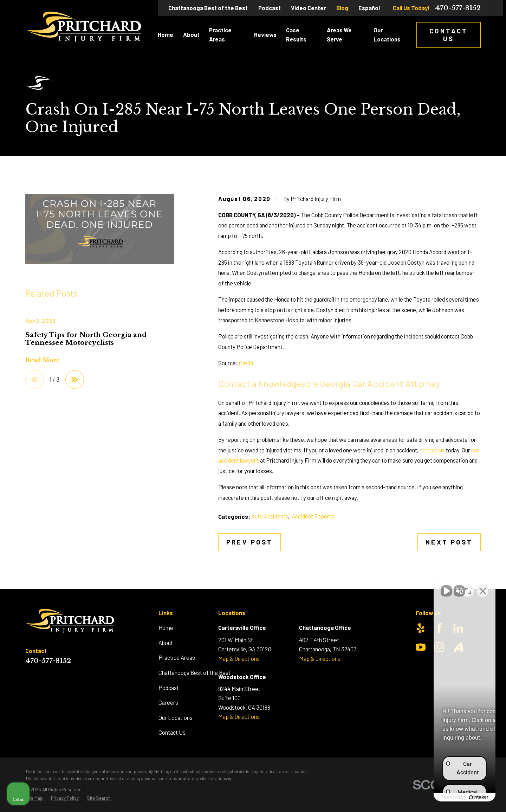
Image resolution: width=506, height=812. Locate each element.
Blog (342, 8)
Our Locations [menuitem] (387, 35)
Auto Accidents (270, 516)
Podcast (270, 8)
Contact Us (449, 35)
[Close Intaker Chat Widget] (483, 587)
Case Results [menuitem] (296, 35)
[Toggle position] (468, 587)
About (166, 643)
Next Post (449, 542)
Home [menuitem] (166, 35)
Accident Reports (313, 516)
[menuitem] (34, 798)
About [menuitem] (191, 35)
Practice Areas (177, 658)
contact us (432, 450)
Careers (168, 703)
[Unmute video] (382, 587)
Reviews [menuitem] (265, 35)
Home (166, 628)
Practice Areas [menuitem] (220, 35)
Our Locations (176, 718)
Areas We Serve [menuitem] (339, 35)
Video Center (308, 8)
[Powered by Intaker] (446, 797)
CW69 (246, 363)
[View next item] (75, 379)
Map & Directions (239, 659)
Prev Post (249, 542)
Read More (43, 360)
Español (369, 8)
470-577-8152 (458, 8)
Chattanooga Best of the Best (208, 8)
